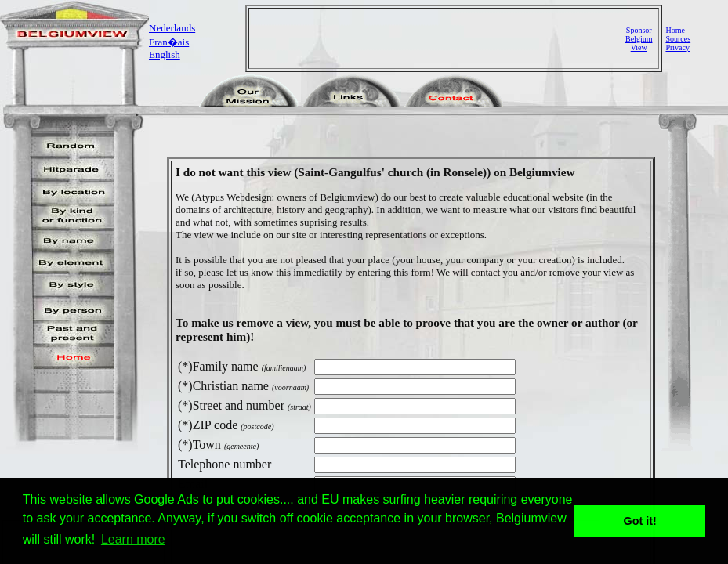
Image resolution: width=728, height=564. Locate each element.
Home (675, 30)
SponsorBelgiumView (639, 39)
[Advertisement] (439, 38)
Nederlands (172, 28)
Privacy (677, 47)
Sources (678, 39)
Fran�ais (169, 42)
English (165, 54)
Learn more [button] (133, 539)
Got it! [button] (640, 521)
